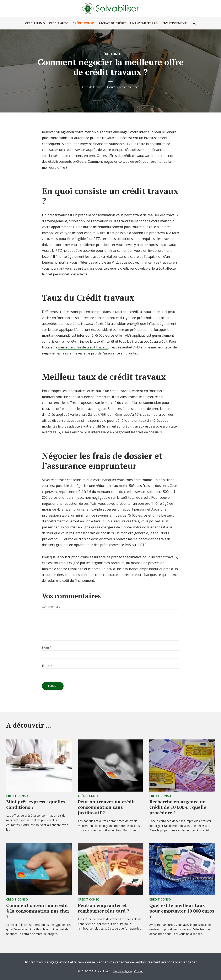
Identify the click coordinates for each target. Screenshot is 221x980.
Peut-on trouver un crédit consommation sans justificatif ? (107, 807)
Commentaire (51, 607)
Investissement (174, 23)
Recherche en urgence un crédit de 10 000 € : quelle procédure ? (178, 807)
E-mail (47, 666)
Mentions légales (122, 971)
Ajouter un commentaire (123, 87)
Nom (47, 648)
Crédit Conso (83, 23)
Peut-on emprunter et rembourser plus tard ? (104, 908)
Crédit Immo (35, 23)
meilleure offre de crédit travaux (83, 347)
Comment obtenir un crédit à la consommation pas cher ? (38, 911)
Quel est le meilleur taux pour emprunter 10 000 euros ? (182, 911)
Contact (139, 971)
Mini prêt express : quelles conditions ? (36, 804)
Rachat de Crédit (112, 23)
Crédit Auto (59, 23)
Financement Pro (144, 23)
